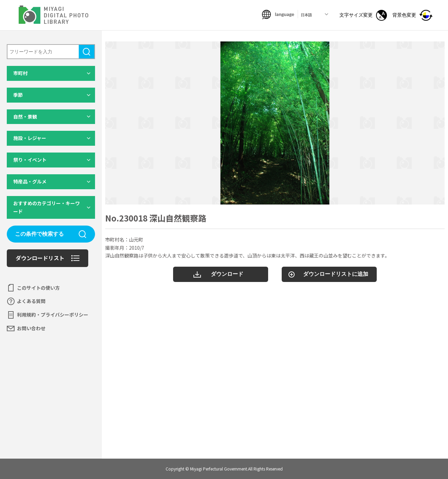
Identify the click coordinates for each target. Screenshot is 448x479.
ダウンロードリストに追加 (336, 274)
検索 (87, 52)
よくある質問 (31, 301)
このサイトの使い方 (38, 288)
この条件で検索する (39, 234)
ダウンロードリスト (40, 258)
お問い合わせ (31, 328)
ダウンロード (227, 274)
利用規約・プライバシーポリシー (53, 315)
